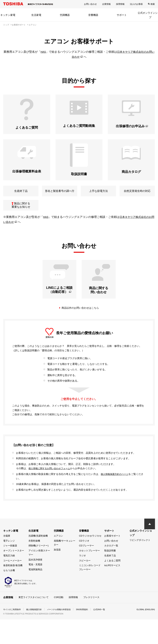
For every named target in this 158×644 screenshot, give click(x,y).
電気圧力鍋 (9, 568)
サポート (122, 15)
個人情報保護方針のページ (116, 487)
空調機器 (65, 15)
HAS (44, 52)
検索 (153, 4)
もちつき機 (9, 583)
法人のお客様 (136, 4)
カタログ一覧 (111, 558)
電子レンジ (9, 553)
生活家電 (36, 15)
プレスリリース (91, 610)
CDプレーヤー (86, 558)
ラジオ (82, 568)
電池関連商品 (35, 582)
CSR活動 (59, 610)
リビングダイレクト (140, 553)
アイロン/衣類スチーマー (39, 565)
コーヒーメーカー (12, 573)
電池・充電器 (35, 577)
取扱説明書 (110, 563)
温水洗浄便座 (35, 572)
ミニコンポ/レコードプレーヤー (90, 580)
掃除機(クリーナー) (39, 558)
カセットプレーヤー (89, 563)
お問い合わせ (90, 4)
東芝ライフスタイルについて (34, 610)
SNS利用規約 (88, 622)
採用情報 (120, 4)
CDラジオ (84, 553)
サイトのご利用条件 (13, 622)
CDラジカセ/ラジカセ (90, 549)
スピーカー (85, 573)
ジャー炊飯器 (10, 558)
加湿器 (57, 562)
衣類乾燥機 (34, 553)
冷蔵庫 (7, 549)
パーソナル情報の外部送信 (63, 622)
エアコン (58, 549)
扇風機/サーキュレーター (64, 555)
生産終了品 (110, 568)
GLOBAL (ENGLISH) (145, 622)
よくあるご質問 (112, 573)
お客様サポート (112, 549)
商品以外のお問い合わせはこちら (80, 321)
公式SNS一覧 (106, 622)
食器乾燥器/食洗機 (13, 578)
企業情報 (106, 4)
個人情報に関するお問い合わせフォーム (51, 481)
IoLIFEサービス (112, 578)
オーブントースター (14, 563)
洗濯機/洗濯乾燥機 (38, 549)
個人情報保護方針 (36, 622)
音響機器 (93, 15)
